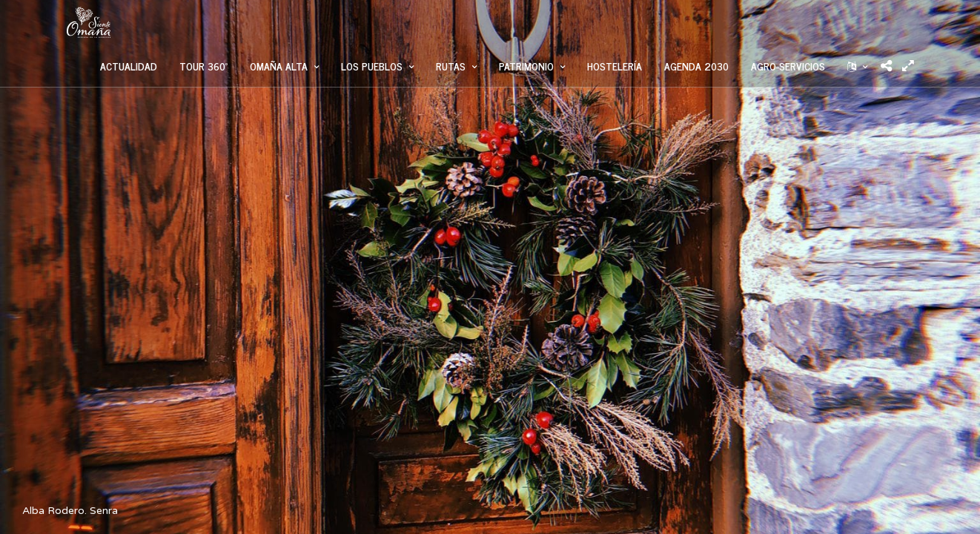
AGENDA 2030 (696, 66)
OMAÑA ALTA (279, 66)
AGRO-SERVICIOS (788, 66)
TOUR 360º (203, 66)
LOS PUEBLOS (372, 66)
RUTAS (451, 66)
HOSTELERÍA (615, 66)
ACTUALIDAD (129, 66)
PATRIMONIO (526, 66)
